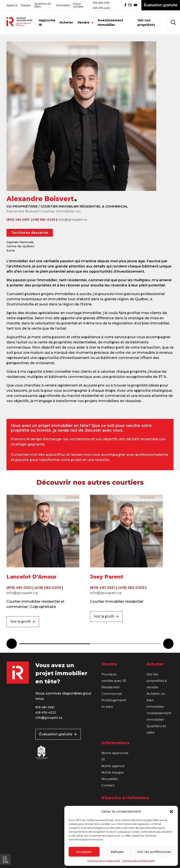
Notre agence (113, 766)
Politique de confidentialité (104, 861)
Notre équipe (113, 772)
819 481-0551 (101, 3)
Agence (12, 5)
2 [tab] (125, 644)
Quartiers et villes (43, 5)
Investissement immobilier (111, 23)
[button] (171, 811)
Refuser (117, 852)
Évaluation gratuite (58, 734)
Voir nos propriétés (146, 23)
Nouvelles (63, 5)
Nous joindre (78, 5)
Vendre (85, 22)
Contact (108, 785)
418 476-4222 (101, 8)
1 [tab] (55, 644)
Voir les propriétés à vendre (157, 681)
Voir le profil (23, 622)
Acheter (66, 22)
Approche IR (47, 23)
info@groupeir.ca (73, 219)
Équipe (26, 5)
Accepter (84, 852)
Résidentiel (111, 687)
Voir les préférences (154, 852)
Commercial (112, 694)
